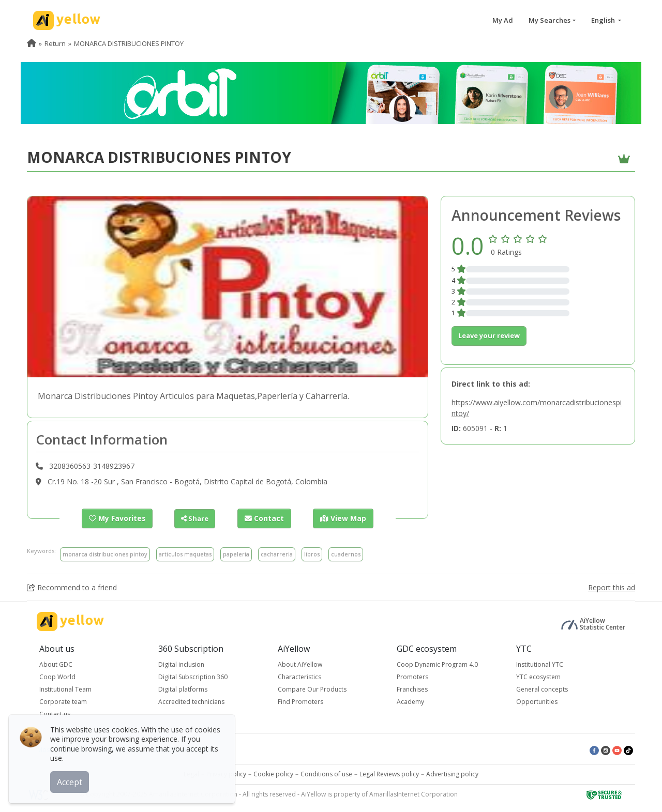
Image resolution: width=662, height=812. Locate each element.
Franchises (412, 689)
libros (312, 554)
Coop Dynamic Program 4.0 (437, 664)
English (604, 20)
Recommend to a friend (72, 587)
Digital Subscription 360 (193, 676)
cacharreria (277, 554)
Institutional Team (65, 689)
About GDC (56, 664)
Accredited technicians (191, 701)
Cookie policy (273, 773)
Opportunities (537, 701)
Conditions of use (326, 773)
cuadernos (346, 554)
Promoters (412, 676)
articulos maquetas (185, 554)
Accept (71, 780)
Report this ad (612, 587)
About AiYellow (300, 664)
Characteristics (299, 676)
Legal (191, 773)
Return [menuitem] (55, 43)
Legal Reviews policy (389, 773)
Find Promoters (300, 701)
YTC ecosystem (538, 676)
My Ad (503, 20)
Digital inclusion (181, 664)
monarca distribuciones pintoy (105, 554)
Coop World (57, 676)
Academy (410, 701)
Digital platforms (183, 689)
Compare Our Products (312, 689)
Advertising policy (452, 773)
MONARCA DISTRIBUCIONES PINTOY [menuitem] (129, 43)
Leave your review (489, 335)
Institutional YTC (540, 664)
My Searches (550, 20)
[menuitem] (32, 43)
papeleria (236, 554)
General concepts (542, 689)
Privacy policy (226, 773)
